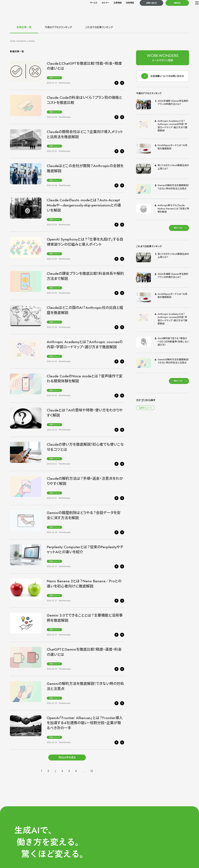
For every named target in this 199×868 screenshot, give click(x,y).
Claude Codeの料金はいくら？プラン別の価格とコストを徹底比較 (84, 100)
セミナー (97, 10)
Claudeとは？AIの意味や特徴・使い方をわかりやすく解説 (85, 413)
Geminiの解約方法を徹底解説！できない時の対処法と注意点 (85, 686)
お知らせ (137, 846)
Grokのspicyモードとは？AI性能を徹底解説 (173, 150)
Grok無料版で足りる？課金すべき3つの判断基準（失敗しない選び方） (173, 345)
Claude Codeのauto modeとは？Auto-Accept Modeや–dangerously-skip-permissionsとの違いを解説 (84, 205)
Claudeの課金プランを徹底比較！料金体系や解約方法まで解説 (85, 276)
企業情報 (109, 10)
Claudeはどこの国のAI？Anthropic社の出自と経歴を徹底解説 (85, 310)
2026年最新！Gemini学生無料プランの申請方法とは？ (173, 106)
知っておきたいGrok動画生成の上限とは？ (173, 170)
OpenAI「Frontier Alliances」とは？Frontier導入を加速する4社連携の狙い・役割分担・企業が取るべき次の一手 (85, 723)
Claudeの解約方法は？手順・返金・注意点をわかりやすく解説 (85, 481)
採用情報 (121, 10)
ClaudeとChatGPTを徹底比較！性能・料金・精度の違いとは (84, 66)
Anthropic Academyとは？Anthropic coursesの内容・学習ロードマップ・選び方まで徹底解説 (85, 344)
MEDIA (169, 10)
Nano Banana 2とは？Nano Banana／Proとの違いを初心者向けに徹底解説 (84, 584)
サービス (85, 10)
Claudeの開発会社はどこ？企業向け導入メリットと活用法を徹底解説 (85, 134)
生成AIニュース (54, 78)
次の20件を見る (67, 758)
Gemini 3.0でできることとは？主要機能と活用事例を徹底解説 (85, 618)
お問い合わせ (143, 10)
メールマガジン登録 (143, 851)
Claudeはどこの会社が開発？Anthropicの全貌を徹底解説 (85, 168)
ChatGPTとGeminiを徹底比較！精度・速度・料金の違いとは (84, 652)
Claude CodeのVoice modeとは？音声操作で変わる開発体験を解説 (85, 379)
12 (92, 771)
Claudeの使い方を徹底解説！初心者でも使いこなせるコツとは (85, 447)
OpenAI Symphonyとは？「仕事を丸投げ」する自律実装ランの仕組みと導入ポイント (85, 242)
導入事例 (167, 846)
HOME (137, 826)
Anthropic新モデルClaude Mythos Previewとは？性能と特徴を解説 (173, 212)
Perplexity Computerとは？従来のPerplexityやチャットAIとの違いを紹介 (85, 549)
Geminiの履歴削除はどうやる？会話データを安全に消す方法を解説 (84, 515)
